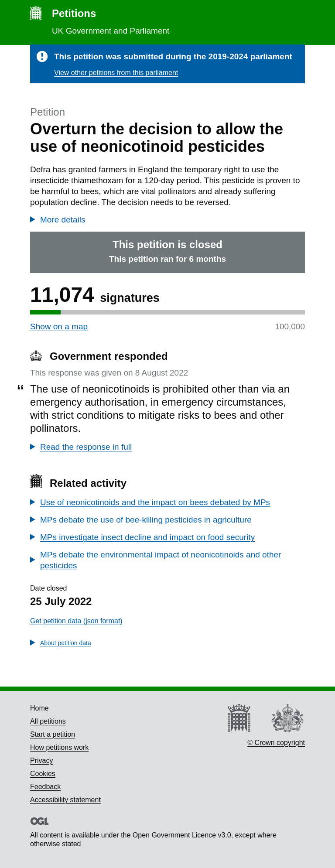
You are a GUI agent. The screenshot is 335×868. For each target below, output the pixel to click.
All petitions (48, 721)
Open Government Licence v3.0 (182, 835)
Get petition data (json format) (76, 621)
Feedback (45, 787)
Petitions (74, 13)
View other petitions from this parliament (116, 73)
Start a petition (53, 734)
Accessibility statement (65, 800)
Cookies (43, 774)
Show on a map (59, 326)
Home (39, 708)
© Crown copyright (276, 743)
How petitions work (59, 747)
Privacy (41, 760)
